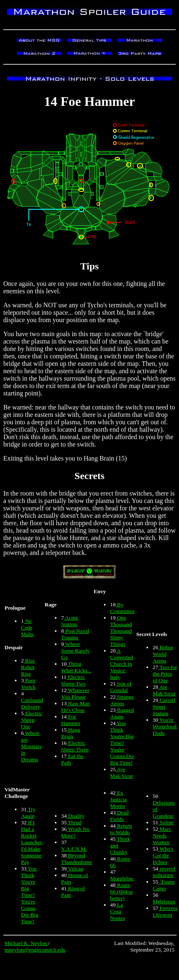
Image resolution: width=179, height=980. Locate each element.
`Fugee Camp (164, 885)
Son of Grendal (121, 687)
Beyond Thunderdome (77, 859)
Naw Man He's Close (75, 707)
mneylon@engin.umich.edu (35, 950)
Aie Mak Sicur (164, 690)
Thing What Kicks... (76, 667)
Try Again (28, 813)
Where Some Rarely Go (75, 651)
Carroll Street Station (164, 707)
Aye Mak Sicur (122, 773)
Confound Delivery (32, 703)
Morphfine (122, 878)
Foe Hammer (71, 720)
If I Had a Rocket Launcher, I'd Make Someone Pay (32, 842)
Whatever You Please (75, 693)
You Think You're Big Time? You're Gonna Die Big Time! (122, 743)
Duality (76, 816)
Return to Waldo (121, 829)
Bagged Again (122, 713)
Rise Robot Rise (28, 667)
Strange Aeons (122, 700)
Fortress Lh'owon (165, 911)
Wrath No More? (75, 832)
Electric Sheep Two (73, 680)
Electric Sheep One (32, 720)
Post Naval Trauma (75, 634)
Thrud (74, 822)
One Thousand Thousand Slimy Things (121, 631)
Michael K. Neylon (26, 943)
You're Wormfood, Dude (165, 726)
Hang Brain (71, 733)
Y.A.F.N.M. (74, 849)
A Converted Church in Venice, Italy (122, 664)
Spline (166, 822)
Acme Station (69, 621)
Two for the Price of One (165, 674)
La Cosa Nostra (118, 911)
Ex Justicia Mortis (118, 799)
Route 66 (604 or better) (122, 892)
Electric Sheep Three (75, 746)
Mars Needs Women (162, 836)
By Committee (122, 608)
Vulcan (75, 869)
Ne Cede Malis (27, 628)
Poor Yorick (28, 684)
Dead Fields (119, 816)
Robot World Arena (163, 654)
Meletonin (164, 902)
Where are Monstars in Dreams (31, 746)
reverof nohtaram (164, 872)
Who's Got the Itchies (163, 855)
